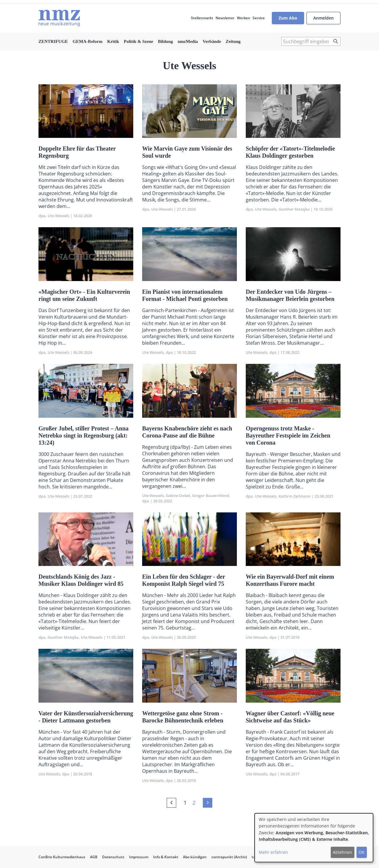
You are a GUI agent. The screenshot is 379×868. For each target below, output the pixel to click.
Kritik (113, 41)
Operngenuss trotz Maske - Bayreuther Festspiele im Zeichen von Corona (288, 435)
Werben (244, 18)
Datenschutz (113, 857)
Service (259, 18)
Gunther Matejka (294, 209)
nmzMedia (188, 41)
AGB (94, 857)
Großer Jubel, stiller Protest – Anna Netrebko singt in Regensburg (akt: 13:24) (83, 435)
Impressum (139, 857)
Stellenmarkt (202, 18)
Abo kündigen (195, 857)
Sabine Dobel (178, 496)
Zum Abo (288, 18)
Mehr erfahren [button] (273, 852)
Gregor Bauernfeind (211, 496)
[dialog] (314, 838)
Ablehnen (342, 852)
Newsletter (225, 18)
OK (362, 852)
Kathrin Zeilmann (295, 496)
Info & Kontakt (166, 857)
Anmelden (323, 18)
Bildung (165, 41)
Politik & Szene (138, 41)
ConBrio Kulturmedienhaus (62, 857)
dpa (42, 216)
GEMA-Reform (87, 41)
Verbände (212, 41)
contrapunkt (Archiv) (229, 857)
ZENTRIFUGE (53, 41)
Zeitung (233, 41)
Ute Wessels (58, 216)
